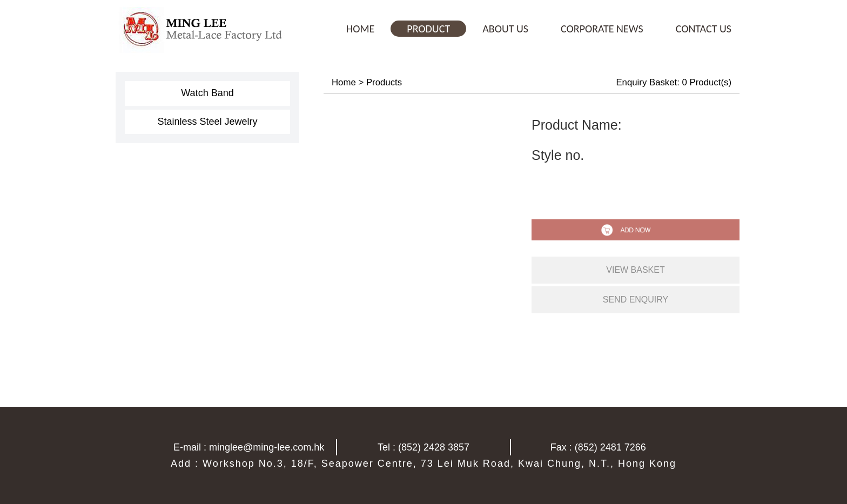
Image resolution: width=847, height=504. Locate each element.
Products (384, 82)
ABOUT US (505, 29)
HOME (361, 29)
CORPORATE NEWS (602, 29)
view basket (635, 270)
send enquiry (636, 300)
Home (344, 82)
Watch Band (207, 93)
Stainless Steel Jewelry (207, 122)
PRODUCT (428, 29)
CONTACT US (704, 29)
